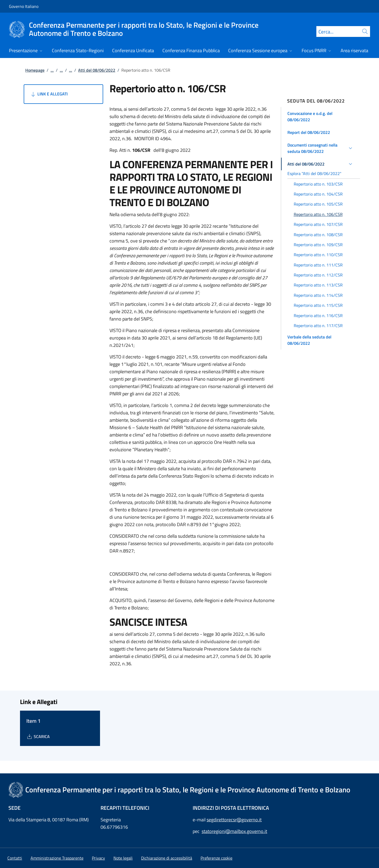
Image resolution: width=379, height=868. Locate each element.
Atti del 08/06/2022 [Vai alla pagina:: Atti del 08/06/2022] (97, 70)
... (52, 70)
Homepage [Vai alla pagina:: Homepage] (35, 70)
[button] (321, 117)
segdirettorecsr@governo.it (234, 820)
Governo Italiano (24, 6)
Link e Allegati (49, 94)
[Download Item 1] (38, 736)
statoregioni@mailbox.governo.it (234, 831)
